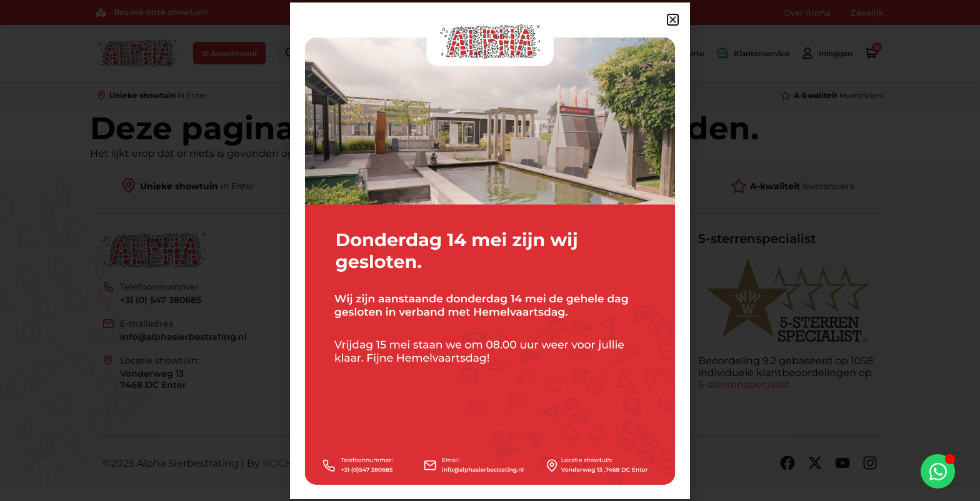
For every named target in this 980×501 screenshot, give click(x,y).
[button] (673, 20)
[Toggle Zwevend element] (938, 471)
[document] (490, 250)
